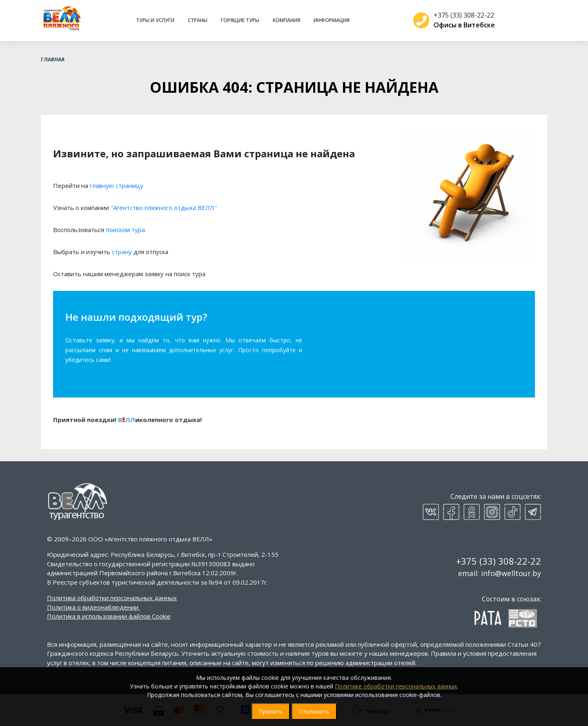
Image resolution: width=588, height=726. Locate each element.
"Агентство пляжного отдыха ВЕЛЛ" (164, 208)
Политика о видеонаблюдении (93, 607)
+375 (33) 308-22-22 (461, 15)
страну (122, 252)
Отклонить (314, 711)
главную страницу (117, 185)
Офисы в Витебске (461, 25)
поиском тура (125, 230)
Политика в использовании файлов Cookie (109, 616)
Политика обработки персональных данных (112, 598)
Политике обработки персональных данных (396, 686)
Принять (271, 711)
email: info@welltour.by (500, 573)
